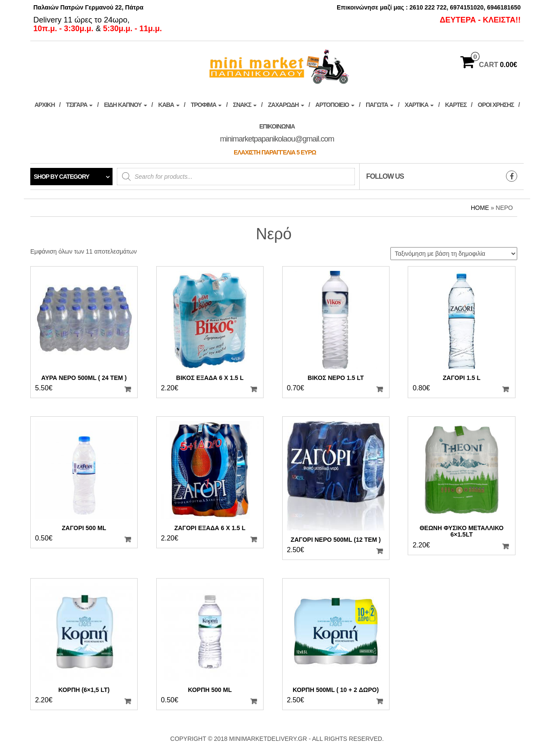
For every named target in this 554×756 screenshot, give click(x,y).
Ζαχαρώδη (286, 105)
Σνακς (245, 105)
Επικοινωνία (277, 139)
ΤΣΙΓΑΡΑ (79, 105)
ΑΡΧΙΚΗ (45, 105)
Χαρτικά (419, 105)
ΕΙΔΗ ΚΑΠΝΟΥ (125, 105)
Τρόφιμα (206, 105)
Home (480, 208)
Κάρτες (456, 105)
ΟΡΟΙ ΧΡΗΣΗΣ (496, 105)
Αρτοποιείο (335, 105)
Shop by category (61, 177)
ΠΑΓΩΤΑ (380, 105)
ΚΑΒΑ (169, 105)
